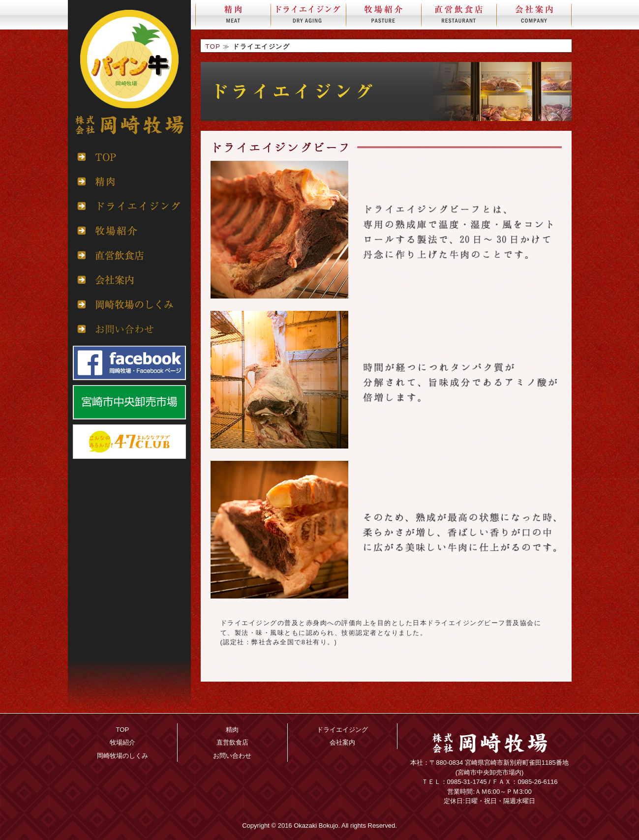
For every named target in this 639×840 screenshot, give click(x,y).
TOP (213, 46)
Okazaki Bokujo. (317, 825)
